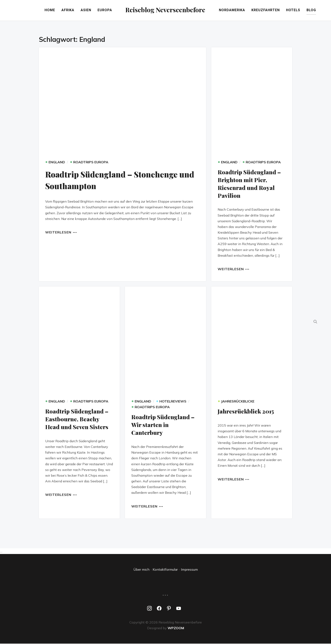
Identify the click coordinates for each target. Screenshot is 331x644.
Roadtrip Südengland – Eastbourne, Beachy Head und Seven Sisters (77, 419)
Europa (93, 11)
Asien (74, 11)
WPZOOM (176, 628)
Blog (324, 11)
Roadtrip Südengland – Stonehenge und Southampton (119, 181)
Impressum (189, 570)
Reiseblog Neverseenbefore (166, 10)
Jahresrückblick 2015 (247, 412)
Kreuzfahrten (278, 11)
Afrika (56, 11)
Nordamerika (244, 11)
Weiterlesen (58, 233)
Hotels (306, 11)
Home (38, 11)
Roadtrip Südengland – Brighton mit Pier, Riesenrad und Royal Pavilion (250, 184)
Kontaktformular (165, 570)
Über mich (141, 570)
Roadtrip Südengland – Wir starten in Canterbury (163, 425)
